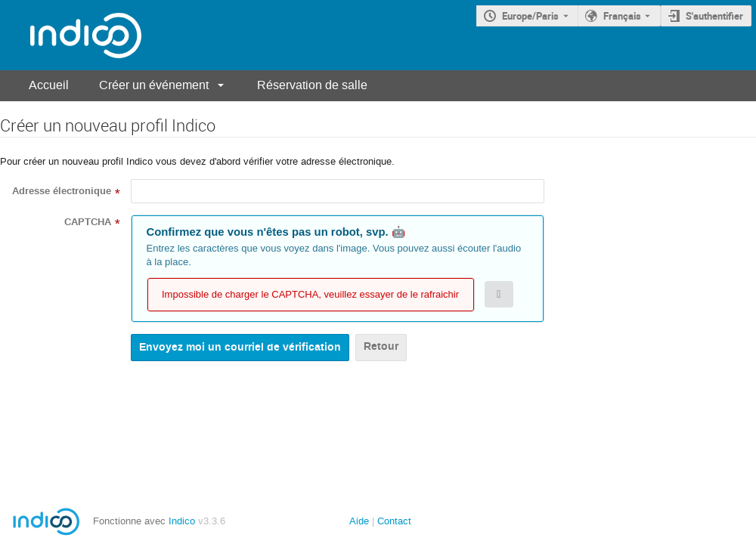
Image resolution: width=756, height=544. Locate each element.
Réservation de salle (312, 85)
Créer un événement (154, 85)
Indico (182, 521)
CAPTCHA (88, 222)
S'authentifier (714, 16)
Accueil (49, 85)
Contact (394, 521)
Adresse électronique (62, 191)
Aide (359, 521)
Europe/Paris (530, 16)
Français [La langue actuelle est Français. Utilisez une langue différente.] (622, 16)
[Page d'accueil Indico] (71, 35)
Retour (381, 346)
